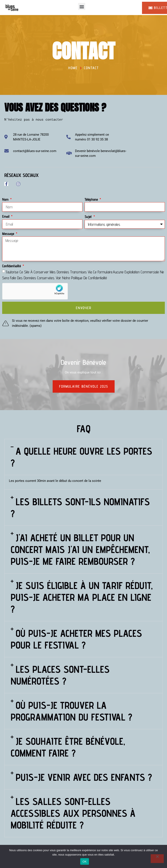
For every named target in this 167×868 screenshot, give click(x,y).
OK (84, 862)
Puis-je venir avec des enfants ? (84, 777)
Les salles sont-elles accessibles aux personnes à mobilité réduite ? (73, 813)
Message (9, 234)
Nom (6, 199)
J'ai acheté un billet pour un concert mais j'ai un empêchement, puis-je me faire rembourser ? (80, 550)
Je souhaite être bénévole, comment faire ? (68, 747)
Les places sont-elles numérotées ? (60, 675)
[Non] (157, 859)
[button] (82, 6)
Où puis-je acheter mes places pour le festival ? (76, 639)
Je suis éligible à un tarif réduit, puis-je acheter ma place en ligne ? (82, 597)
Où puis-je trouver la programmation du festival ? (71, 711)
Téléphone (92, 199)
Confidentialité (12, 266)
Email (6, 216)
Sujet (89, 217)
